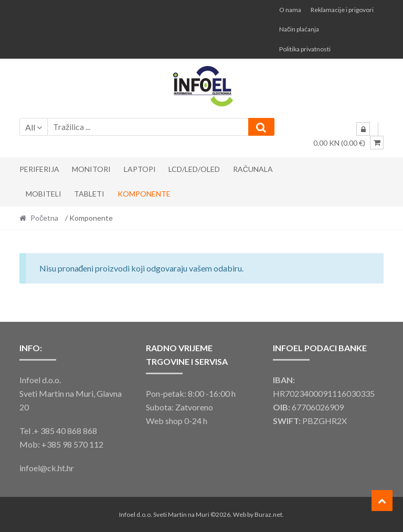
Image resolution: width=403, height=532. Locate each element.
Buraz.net (268, 514)
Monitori (91, 169)
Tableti (89, 194)
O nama (290, 10)
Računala (253, 169)
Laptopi (140, 169)
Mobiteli (44, 194)
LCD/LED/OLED (194, 169)
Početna (44, 218)
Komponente (144, 194)
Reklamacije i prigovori (342, 10)
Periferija (39, 169)
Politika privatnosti (305, 49)
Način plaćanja (299, 29)
